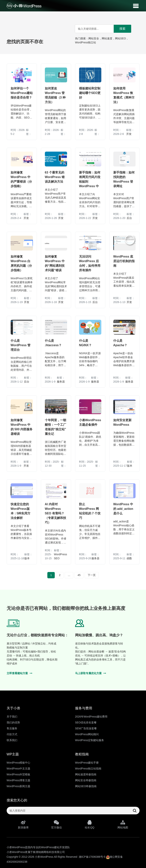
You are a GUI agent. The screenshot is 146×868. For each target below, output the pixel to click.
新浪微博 (23, 825)
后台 (129, 218)
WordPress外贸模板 (19, 774)
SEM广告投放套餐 (86, 728)
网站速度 (107, 38)
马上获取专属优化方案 (91, 673)
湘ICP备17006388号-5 (92, 857)
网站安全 (94, 38)
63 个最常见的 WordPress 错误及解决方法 (55, 177)
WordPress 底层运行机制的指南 (124, 261)
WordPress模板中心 (19, 763)
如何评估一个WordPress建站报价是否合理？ (22, 93)
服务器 (61, 382)
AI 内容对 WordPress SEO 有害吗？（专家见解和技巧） (56, 513)
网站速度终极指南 (86, 774)
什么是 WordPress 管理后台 (21, 345)
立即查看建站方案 (20, 673)
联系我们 (12, 740)
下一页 (92, 575)
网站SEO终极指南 (86, 786)
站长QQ (90, 825)
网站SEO (121, 38)
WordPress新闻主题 (19, 786)
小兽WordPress (44, 857)
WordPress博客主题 (19, 780)
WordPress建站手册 (87, 763)
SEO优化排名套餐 (86, 722)
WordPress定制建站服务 (90, 740)
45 (79, 575)
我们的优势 (13, 722)
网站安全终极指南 (86, 780)
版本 (130, 466)
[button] (136, 6)
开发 (129, 134)
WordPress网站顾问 (87, 734)
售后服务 (12, 728)
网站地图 (123, 825)
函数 (129, 558)
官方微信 (56, 825)
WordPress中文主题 (19, 769)
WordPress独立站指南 (88, 769)
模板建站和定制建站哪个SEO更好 (90, 93)
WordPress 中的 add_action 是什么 (123, 509)
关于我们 (12, 717)
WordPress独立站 (86, 42)
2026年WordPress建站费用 (91, 717)
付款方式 (12, 734)
